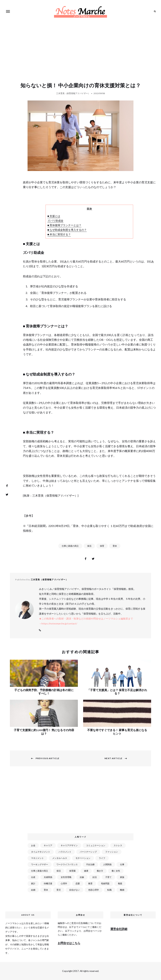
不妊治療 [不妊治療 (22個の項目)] (90, 864)
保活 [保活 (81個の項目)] (59, 871)
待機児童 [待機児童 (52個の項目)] (48, 883)
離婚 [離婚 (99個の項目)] (122, 890)
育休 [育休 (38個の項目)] (46, 890)
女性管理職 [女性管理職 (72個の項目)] (66, 877)
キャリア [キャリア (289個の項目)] (48, 845)
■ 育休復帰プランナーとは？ (64, 225)
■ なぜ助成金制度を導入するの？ (67, 230)
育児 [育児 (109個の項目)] (59, 890)
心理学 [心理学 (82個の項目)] (64, 883)
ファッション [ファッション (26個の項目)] (112, 852)
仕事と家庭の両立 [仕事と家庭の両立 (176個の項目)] (40, 871)
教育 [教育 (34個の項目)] (90, 883)
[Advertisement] (81, 802)
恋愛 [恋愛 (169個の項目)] (78, 883)
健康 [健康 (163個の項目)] (86, 871)
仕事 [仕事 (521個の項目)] (122, 864)
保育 (102, 546)
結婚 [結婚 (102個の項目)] (33, 890)
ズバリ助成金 (55, 221)
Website (40, 630)
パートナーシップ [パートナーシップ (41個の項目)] (88, 852)
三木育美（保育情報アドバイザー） (73, 93)
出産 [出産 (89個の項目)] (33, 877)
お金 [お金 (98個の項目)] (33, 845)
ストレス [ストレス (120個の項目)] (118, 845)
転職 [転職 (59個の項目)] (109, 890)
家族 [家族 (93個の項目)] (122, 877)
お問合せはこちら (69, 943)
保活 (89, 546)
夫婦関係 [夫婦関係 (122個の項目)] (48, 877)
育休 (115, 546)
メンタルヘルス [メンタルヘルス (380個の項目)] (60, 858)
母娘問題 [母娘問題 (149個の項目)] (105, 883)
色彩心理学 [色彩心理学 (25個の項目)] (94, 890)
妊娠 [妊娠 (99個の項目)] (82, 877)
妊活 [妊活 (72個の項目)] (95, 877)
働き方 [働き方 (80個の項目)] (100, 871)
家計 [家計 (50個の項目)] (33, 883)
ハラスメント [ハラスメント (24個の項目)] (65, 852)
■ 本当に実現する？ (59, 234)
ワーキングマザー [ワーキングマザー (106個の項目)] (40, 864)
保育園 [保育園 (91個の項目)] (72, 871)
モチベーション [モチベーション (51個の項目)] (83, 858)
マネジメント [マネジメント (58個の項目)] (37, 858)
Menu (8, 11)
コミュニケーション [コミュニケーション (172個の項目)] (96, 845)
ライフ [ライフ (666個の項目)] (102, 858)
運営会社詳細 (119, 929)
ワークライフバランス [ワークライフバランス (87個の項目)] (67, 864)
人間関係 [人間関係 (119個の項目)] (107, 864)
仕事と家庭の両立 (70, 546)
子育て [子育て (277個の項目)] (108, 877)
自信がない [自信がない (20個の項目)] (74, 890)
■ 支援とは (54, 216)
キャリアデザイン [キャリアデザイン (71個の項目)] (69, 845)
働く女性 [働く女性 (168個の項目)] (116, 871)
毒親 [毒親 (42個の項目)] (120, 883)
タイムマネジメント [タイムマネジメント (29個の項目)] (41, 852)
